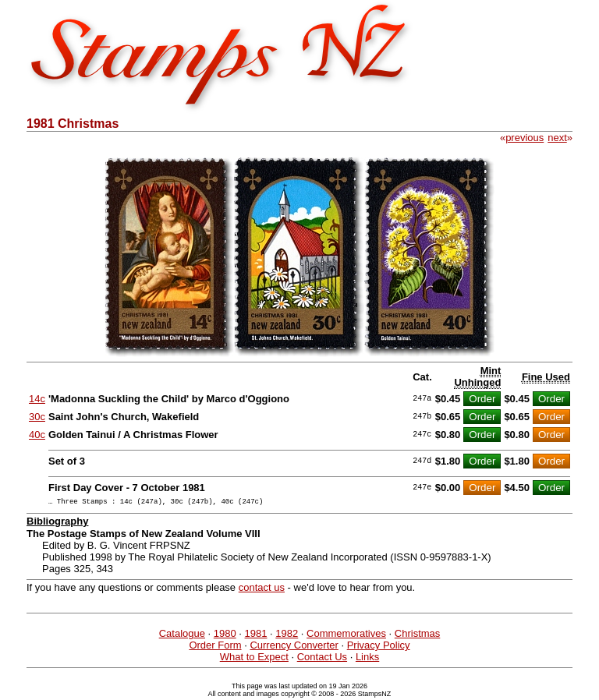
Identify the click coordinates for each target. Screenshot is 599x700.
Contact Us (322, 659)
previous (525, 138)
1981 (256, 636)
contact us (262, 590)
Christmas (418, 636)
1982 (287, 636)
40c (37, 435)
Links (367, 659)
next (557, 138)
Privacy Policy (379, 647)
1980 (225, 636)
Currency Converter (294, 647)
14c (37, 399)
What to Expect (254, 659)
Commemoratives (346, 636)
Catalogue (182, 636)
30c (37, 417)
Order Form (215, 647)
